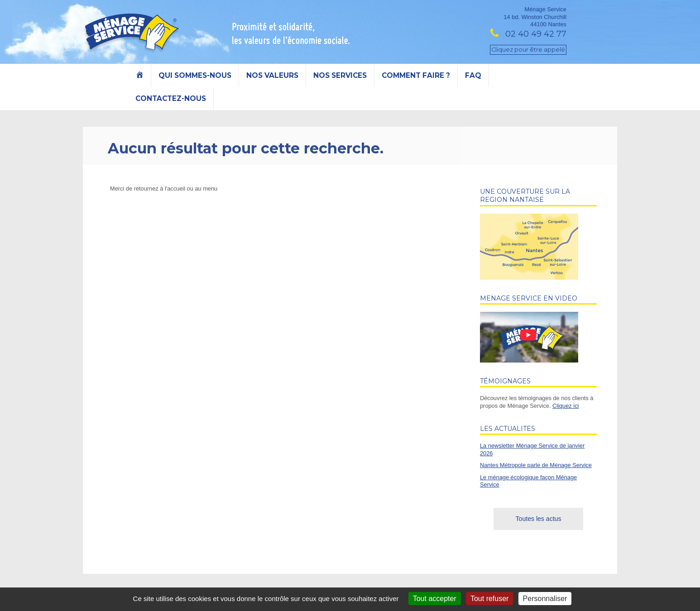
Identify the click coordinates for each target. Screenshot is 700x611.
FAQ (473, 75)
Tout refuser (489, 599)
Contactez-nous (171, 98)
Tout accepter (435, 599)
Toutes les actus (539, 519)
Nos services (340, 75)
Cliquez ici (566, 406)
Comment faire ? (416, 75)
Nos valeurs (272, 75)
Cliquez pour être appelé (528, 50)
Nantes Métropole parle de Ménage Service (536, 465)
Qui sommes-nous (195, 75)
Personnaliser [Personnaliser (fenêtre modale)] (545, 599)
